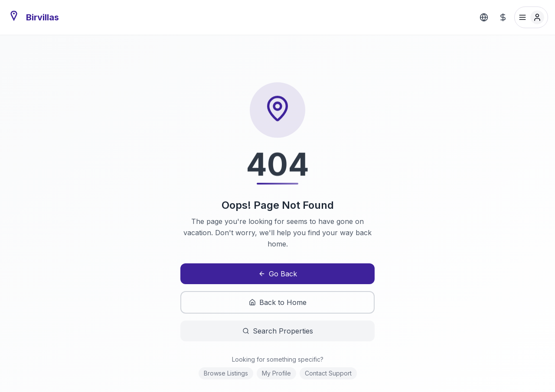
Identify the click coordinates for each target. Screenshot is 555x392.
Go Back (278, 274)
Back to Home (278, 302)
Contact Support (328, 373)
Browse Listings (226, 373)
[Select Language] (484, 17)
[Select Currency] (503, 17)
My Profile (276, 373)
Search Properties (278, 331)
